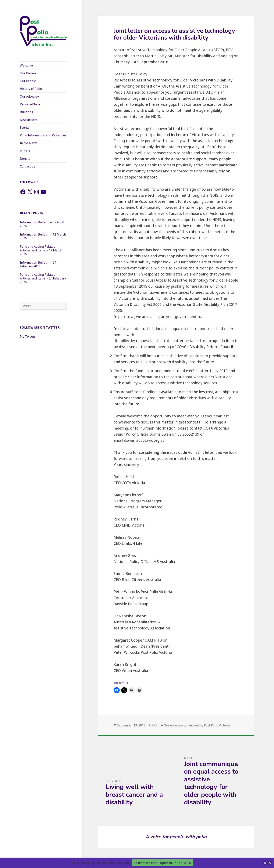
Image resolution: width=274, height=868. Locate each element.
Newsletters (29, 120)
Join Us (25, 151)
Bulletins (26, 112)
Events (25, 128)
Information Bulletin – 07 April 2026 (42, 224)
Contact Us (28, 166)
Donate (25, 159)
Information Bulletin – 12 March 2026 (43, 236)
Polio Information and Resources (43, 135)
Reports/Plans (30, 104)
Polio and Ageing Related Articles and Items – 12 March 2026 (41, 250)
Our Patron (28, 73)
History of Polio (31, 89)
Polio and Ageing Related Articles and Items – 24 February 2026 (43, 278)
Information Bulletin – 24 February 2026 (38, 264)
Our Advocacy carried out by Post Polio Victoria (197, 725)
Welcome (26, 65)
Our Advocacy (29, 96)
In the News (29, 143)
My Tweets (28, 337)
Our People (28, 81)
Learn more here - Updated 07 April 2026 (163, 863)
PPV (155, 725)
